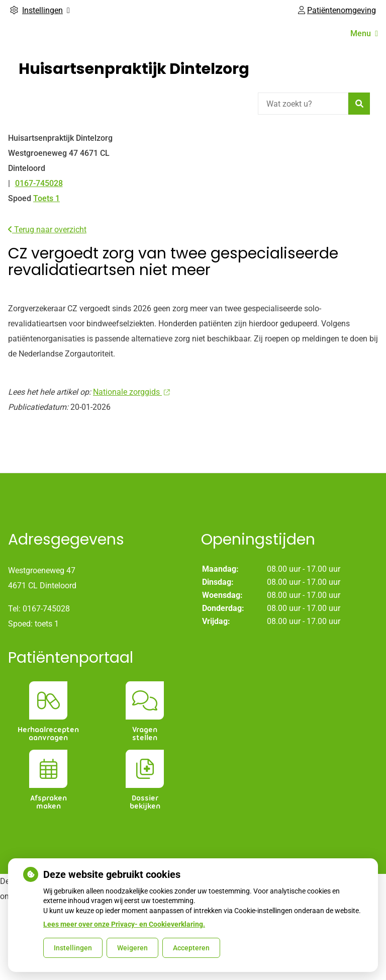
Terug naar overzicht (47, 230)
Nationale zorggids (131, 392)
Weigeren (132, 948)
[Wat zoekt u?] (303, 104)
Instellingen (73, 948)
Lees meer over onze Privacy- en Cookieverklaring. (124, 924)
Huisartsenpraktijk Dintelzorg (134, 69)
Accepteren (191, 948)
